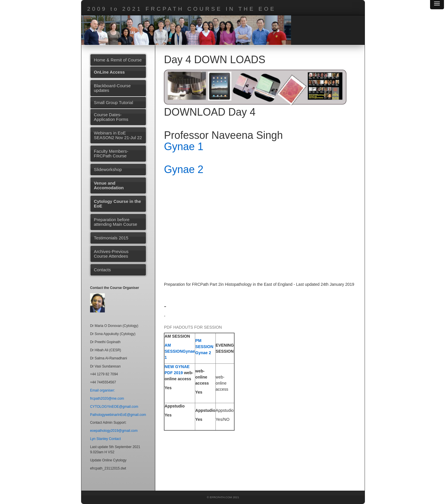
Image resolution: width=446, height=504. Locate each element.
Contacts (102, 270)
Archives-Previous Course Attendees (111, 254)
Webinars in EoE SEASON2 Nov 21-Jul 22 (118, 135)
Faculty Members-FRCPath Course (111, 154)
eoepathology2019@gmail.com (114, 431)
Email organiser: (103, 390)
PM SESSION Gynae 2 (204, 347)
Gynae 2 (184, 169)
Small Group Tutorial (113, 103)
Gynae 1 (184, 147)
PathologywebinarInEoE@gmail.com (118, 415)
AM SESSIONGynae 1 (180, 351)
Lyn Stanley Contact (105, 439)
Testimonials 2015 (111, 238)
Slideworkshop (108, 170)
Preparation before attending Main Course (116, 222)
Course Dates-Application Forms (111, 117)
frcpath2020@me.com (107, 399)
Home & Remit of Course (118, 60)
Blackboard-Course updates (112, 88)
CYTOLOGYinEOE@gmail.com (114, 407)
